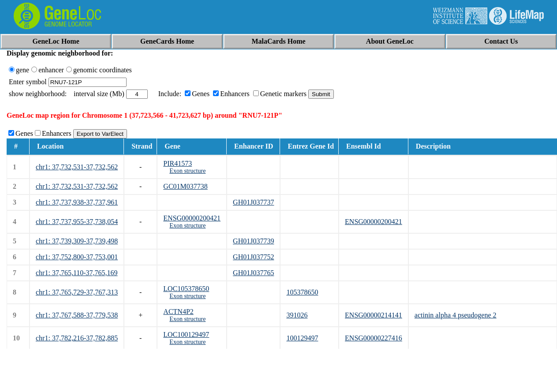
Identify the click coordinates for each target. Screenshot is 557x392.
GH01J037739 (253, 241)
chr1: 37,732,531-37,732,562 (77, 167)
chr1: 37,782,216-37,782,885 (77, 338)
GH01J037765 (253, 273)
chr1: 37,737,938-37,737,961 (77, 202)
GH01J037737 (253, 202)
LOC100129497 (186, 334)
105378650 (302, 292)
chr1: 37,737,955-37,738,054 (77, 222)
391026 (297, 315)
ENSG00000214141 (374, 315)
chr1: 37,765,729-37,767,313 (77, 292)
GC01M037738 (185, 186)
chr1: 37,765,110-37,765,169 (77, 273)
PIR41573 (178, 163)
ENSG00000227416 (374, 338)
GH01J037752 (253, 257)
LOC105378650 (186, 289)
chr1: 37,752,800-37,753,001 (77, 257)
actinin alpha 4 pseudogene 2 (456, 315)
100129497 (302, 338)
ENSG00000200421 (192, 218)
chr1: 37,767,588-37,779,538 (77, 315)
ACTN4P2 (178, 312)
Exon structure (187, 171)
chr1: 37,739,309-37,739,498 (77, 241)
